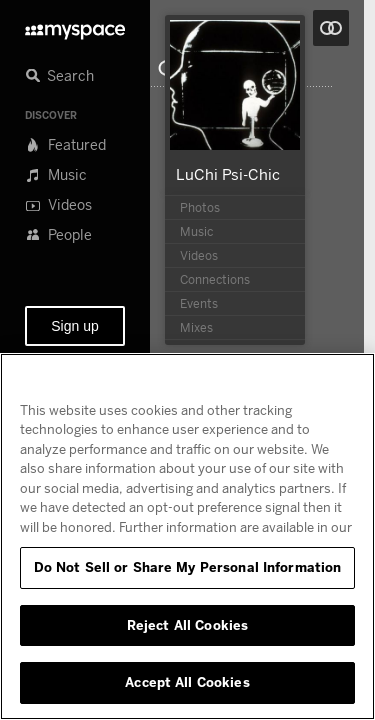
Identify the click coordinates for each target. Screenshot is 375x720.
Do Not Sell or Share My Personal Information (188, 567)
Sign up (74, 326)
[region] (187, 536)
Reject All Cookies (187, 625)
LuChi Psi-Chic (228, 174)
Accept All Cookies (187, 682)
